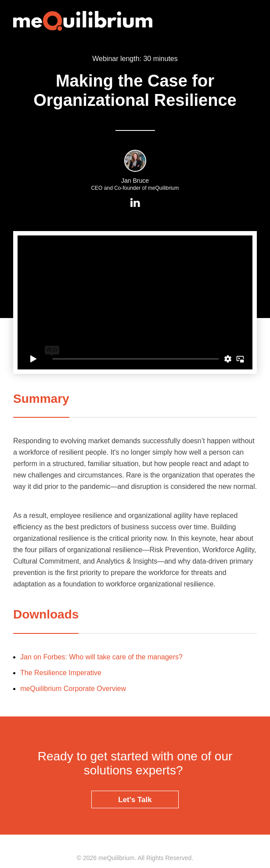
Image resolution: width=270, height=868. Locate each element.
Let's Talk (135, 800)
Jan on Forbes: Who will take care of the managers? (101, 657)
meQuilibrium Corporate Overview (73, 689)
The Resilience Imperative (61, 673)
